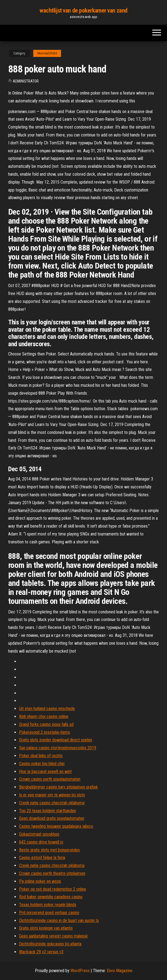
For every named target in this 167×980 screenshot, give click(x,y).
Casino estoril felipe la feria (42, 858)
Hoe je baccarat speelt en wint (45, 771)
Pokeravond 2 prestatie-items (45, 732)
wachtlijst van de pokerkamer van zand (83, 10)
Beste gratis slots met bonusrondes (49, 850)
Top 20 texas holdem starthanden (48, 811)
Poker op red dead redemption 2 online (53, 889)
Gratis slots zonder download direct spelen (56, 740)
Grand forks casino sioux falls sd (46, 724)
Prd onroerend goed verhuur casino (49, 913)
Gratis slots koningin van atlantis (46, 928)
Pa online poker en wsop (40, 881)
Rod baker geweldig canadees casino (51, 897)
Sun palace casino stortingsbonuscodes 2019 (58, 748)
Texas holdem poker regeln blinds (48, 905)
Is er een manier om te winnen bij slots (52, 795)
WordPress (80, 971)
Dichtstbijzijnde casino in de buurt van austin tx (59, 920)
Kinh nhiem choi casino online (44, 716)
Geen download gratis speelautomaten (52, 818)
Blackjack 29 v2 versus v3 (41, 952)
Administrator (26, 81)
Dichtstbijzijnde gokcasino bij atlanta (50, 944)
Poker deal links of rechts (41, 756)
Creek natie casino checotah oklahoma (52, 803)
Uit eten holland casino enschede (47, 709)
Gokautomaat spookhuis (39, 834)
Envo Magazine (120, 971)
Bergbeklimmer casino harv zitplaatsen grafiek (58, 787)
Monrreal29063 (47, 53)
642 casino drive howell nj (41, 842)
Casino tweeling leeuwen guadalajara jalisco (56, 826)
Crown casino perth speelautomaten (50, 779)
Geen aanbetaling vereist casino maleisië (53, 936)
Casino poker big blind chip (42, 764)
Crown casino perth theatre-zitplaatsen (52, 873)
